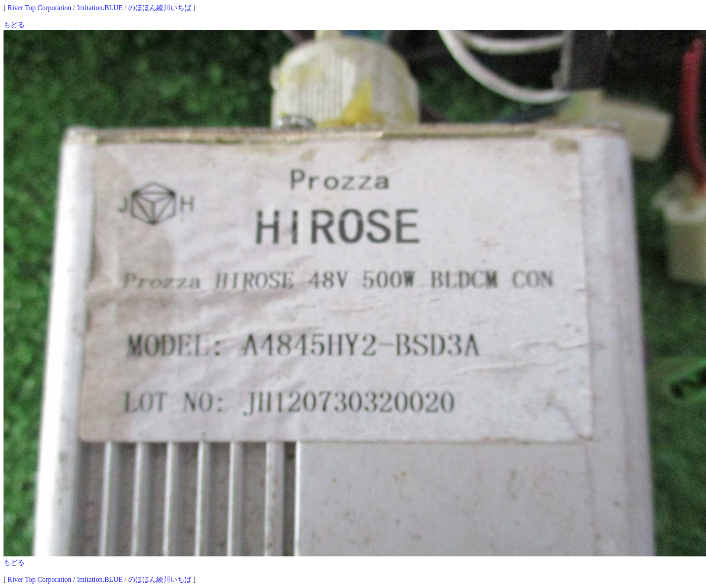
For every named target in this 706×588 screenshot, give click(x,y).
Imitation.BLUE (100, 8)
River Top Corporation (39, 8)
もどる (14, 25)
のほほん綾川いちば (160, 8)
